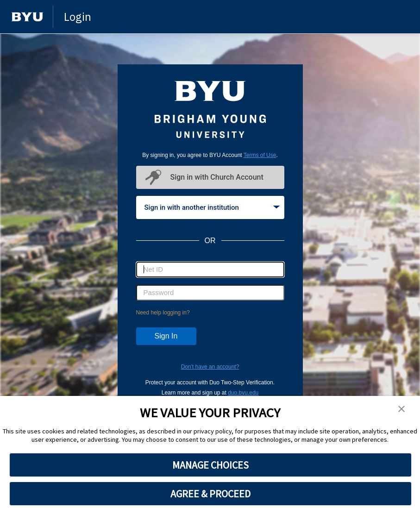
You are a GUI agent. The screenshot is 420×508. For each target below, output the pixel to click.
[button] (401, 409)
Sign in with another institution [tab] (212, 207)
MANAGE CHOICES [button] (210, 465)
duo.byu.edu (243, 393)
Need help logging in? (163, 313)
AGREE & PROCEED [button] (210, 494)
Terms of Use (260, 155)
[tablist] (210, 207)
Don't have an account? (210, 367)
